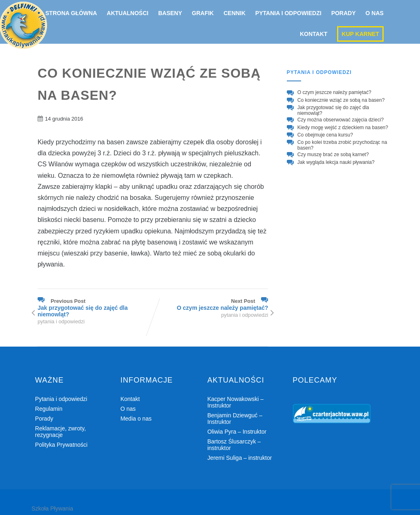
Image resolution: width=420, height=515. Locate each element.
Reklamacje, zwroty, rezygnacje (60, 432)
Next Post (210, 305)
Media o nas (136, 419)
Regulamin (49, 409)
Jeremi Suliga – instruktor (239, 458)
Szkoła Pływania (52, 508)
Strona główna (71, 13)
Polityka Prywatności (61, 445)
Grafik (203, 13)
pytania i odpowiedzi (61, 321)
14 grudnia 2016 (64, 119)
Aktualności (127, 13)
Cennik (235, 13)
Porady (344, 13)
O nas (375, 13)
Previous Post (95, 308)
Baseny (170, 13)
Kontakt (314, 34)
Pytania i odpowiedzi (288, 13)
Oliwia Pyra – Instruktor (237, 432)
